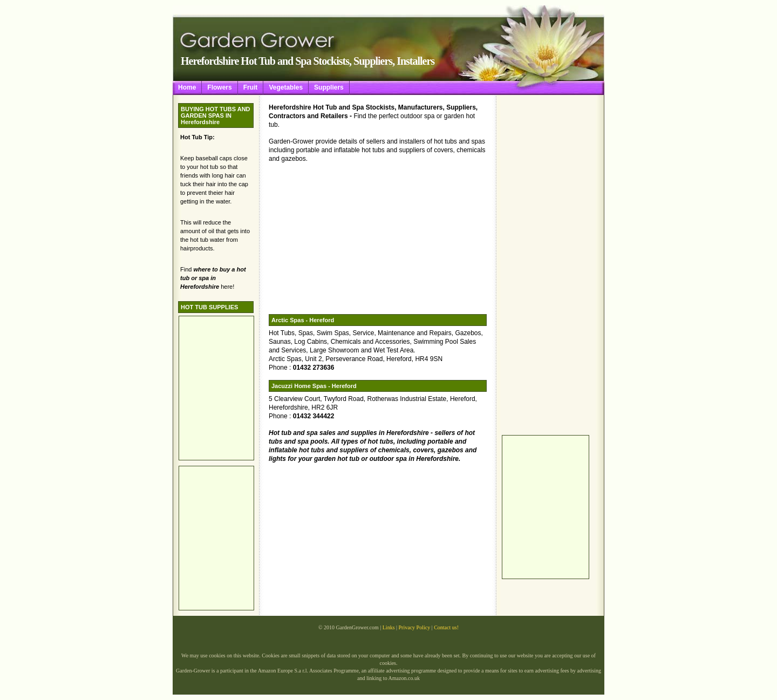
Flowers (219, 87)
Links (389, 627)
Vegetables (286, 87)
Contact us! (446, 627)
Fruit (251, 87)
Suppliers (329, 87)
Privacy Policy (415, 627)
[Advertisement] (545, 265)
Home (187, 87)
